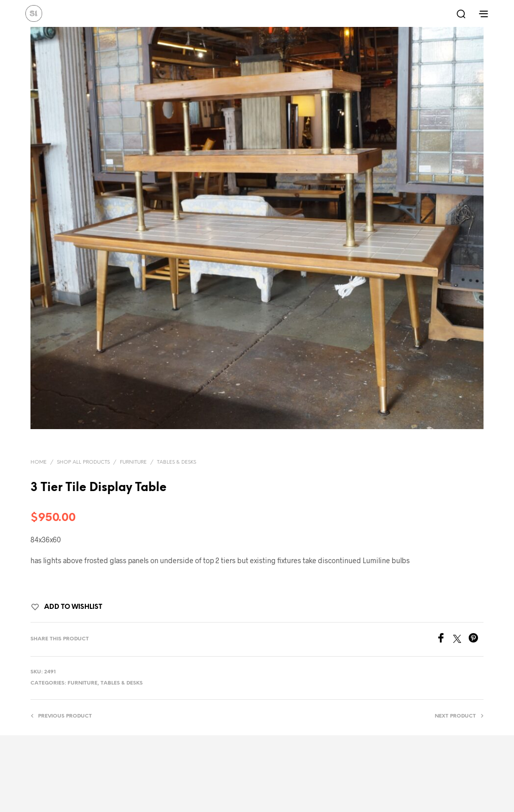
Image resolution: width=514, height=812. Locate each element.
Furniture (133, 462)
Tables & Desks (176, 462)
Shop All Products (83, 462)
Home (39, 462)
